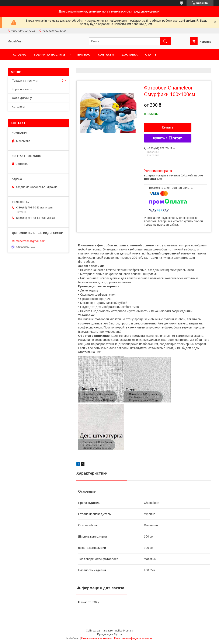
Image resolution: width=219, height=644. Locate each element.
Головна (19, 55)
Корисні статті (22, 89)
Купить (168, 127)
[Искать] (165, 41)
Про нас (84, 55)
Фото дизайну (22, 98)
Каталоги (18, 107)
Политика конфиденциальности (133, 638)
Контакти (106, 55)
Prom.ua (128, 631)
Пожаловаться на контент (97, 638)
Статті (151, 55)
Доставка (129, 55)
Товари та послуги (49, 55)
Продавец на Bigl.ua (109, 634)
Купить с (168, 138)
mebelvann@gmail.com (31, 241)
